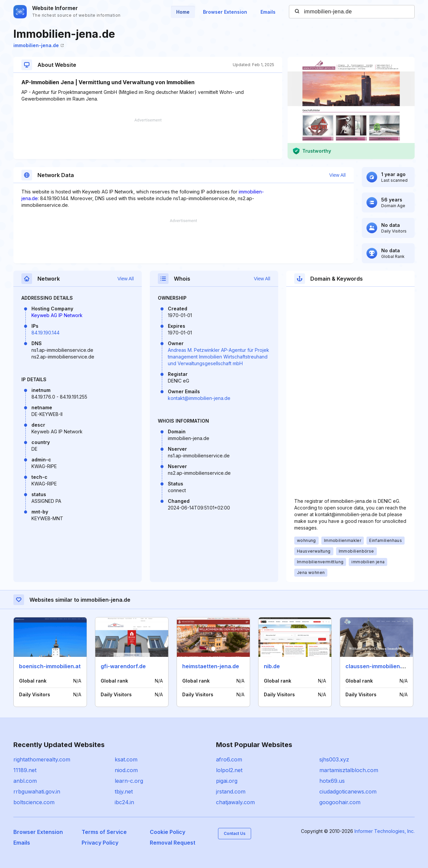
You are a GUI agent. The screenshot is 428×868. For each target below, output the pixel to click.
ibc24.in (124, 802)
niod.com (126, 770)
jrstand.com (231, 791)
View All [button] (338, 175)
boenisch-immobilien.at (50, 666)
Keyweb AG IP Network (57, 315)
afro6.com (229, 759)
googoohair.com (340, 802)
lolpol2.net (229, 770)
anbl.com (25, 781)
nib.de (272, 666)
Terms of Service (104, 832)
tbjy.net (124, 791)
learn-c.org (129, 781)
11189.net (25, 770)
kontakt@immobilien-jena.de (199, 398)
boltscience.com (34, 802)
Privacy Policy (100, 843)
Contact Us (235, 833)
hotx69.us (332, 781)
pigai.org (227, 781)
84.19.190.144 (45, 333)
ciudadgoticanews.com (348, 791)
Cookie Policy (168, 832)
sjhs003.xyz (334, 759)
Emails (268, 12)
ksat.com (126, 759)
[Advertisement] (148, 139)
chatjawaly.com (235, 802)
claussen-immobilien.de (377, 666)
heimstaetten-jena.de (211, 666)
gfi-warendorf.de (123, 666)
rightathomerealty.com (42, 759)
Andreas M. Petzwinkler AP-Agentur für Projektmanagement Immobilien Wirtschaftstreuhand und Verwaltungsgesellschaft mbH (219, 357)
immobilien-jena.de (39, 45)
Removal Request (173, 843)
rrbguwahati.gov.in (37, 791)
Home (183, 12)
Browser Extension (225, 12)
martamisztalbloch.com (349, 770)
